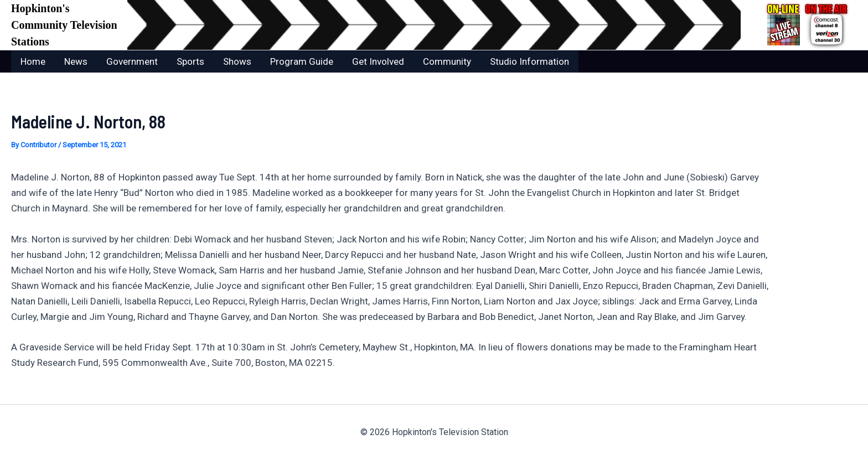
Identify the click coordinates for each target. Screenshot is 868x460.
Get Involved (378, 61)
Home (33, 61)
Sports (190, 61)
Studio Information (529, 61)
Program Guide (302, 61)
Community (447, 61)
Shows (237, 61)
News (76, 61)
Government (132, 61)
